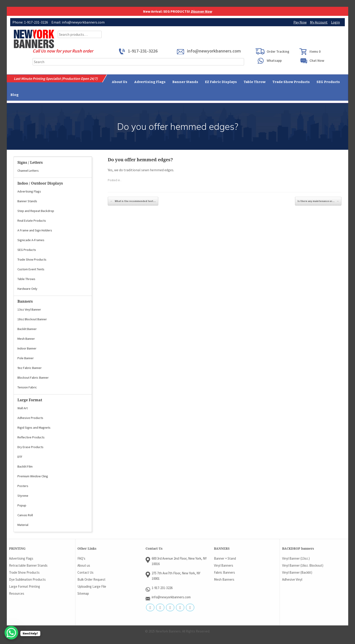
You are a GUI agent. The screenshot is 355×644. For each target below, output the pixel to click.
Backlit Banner (27, 329)
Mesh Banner (26, 339)
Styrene (23, 496)
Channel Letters (28, 171)
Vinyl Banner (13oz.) (296, 558)
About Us (119, 82)
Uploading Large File (92, 586)
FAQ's (81, 558)
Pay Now (300, 22)
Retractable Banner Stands (28, 565)
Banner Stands (185, 82)
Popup (22, 505)
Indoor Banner (27, 348)
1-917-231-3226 (143, 51)
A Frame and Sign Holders (35, 230)
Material (23, 525)
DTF (20, 457)
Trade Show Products (291, 82)
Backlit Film (25, 466)
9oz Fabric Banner (30, 368)
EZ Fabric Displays (221, 82)
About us (84, 565)
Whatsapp (274, 61)
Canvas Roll (25, 515)
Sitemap (83, 593)
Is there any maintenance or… (318, 201)
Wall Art (23, 408)
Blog (14, 95)
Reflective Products (31, 437)
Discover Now (201, 11)
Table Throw (255, 82)
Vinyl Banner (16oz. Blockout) (303, 565)
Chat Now (317, 61)
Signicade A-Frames (31, 240)
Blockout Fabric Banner (33, 378)
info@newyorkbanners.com (214, 51)
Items (315, 51)
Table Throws (26, 279)
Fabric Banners (224, 572)
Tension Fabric (27, 387)
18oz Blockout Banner (32, 319)
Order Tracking (278, 51)
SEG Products (328, 82)
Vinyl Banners (224, 565)
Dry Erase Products (30, 447)
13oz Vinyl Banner (29, 309)
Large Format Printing (25, 586)
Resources (17, 593)
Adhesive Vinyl (292, 579)
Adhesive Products (30, 418)
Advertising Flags (150, 82)
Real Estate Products (32, 221)
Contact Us (85, 572)
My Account (319, 22)
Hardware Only (27, 289)
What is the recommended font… (133, 201)
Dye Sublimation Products (27, 579)
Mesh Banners (224, 579)
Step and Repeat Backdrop (36, 211)
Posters (23, 486)
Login (335, 22)
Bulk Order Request (91, 579)
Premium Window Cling (33, 476)
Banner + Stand (225, 558)
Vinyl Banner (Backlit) (297, 572)
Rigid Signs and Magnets (34, 428)
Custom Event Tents (31, 269)
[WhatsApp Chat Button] (11, 633)
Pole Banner (26, 358)
